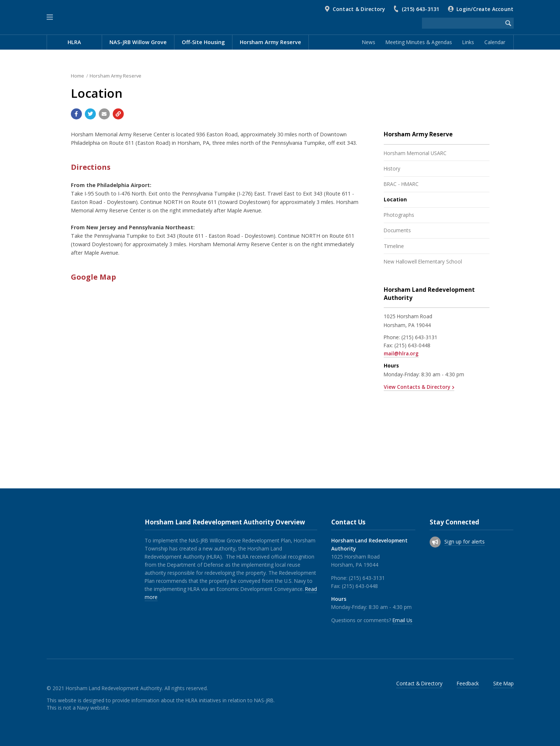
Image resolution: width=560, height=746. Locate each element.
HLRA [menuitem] (74, 42)
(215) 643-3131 (421, 9)
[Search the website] (462, 23)
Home (77, 76)
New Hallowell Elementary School (423, 261)
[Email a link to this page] (104, 114)
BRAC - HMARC (401, 184)
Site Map (503, 683)
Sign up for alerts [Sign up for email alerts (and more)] (465, 541)
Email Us (402, 620)
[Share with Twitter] (90, 114)
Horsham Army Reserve (115, 76)
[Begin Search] (508, 23)
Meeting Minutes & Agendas (419, 42)
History (392, 168)
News (369, 42)
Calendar (495, 42)
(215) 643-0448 (412, 345)
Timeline (394, 246)
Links (468, 42)
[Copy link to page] (118, 114)
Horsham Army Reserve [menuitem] (270, 42)
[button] (50, 17)
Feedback (468, 683)
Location (395, 199)
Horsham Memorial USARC (415, 153)
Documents (397, 230)
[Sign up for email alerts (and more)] (435, 542)
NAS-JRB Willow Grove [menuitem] (138, 42)
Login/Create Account (485, 9)
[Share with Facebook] (76, 114)
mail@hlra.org (401, 353)
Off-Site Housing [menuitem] (203, 42)
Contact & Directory (359, 9)
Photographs (399, 215)
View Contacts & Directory (417, 387)
